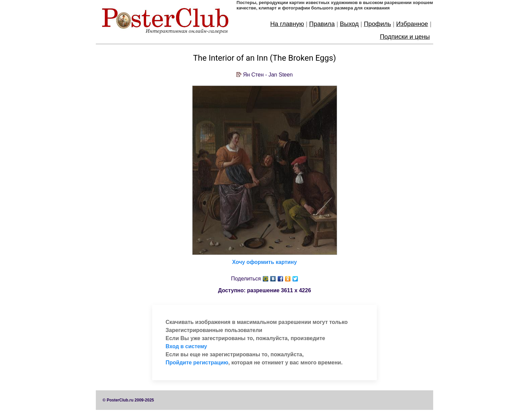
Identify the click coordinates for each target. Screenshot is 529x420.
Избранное (412, 24)
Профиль (377, 24)
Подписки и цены (405, 37)
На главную (287, 24)
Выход (349, 24)
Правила (322, 24)
